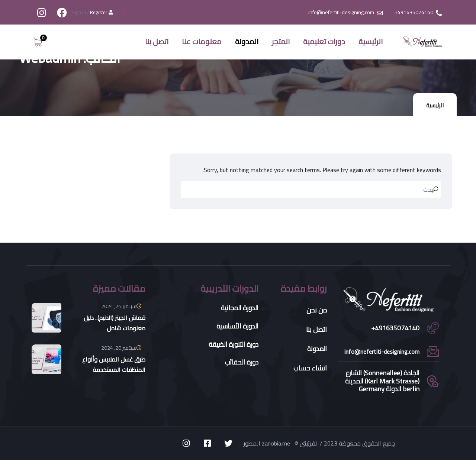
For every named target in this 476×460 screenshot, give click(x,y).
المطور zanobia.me (268, 443)
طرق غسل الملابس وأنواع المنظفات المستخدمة (114, 365)
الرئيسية (435, 105)
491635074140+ (395, 328)
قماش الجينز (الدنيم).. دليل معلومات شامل (115, 323)
